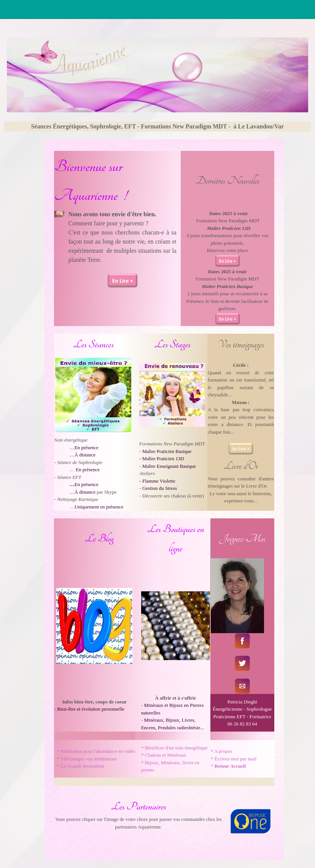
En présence (88, 470)
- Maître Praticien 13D (161, 459)
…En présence (84, 447)
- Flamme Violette (157, 481)
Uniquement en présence (99, 507)
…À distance (83, 455)
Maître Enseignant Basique (169, 466)
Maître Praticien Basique (167, 451)
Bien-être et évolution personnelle (91, 709)
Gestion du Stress (160, 488)
